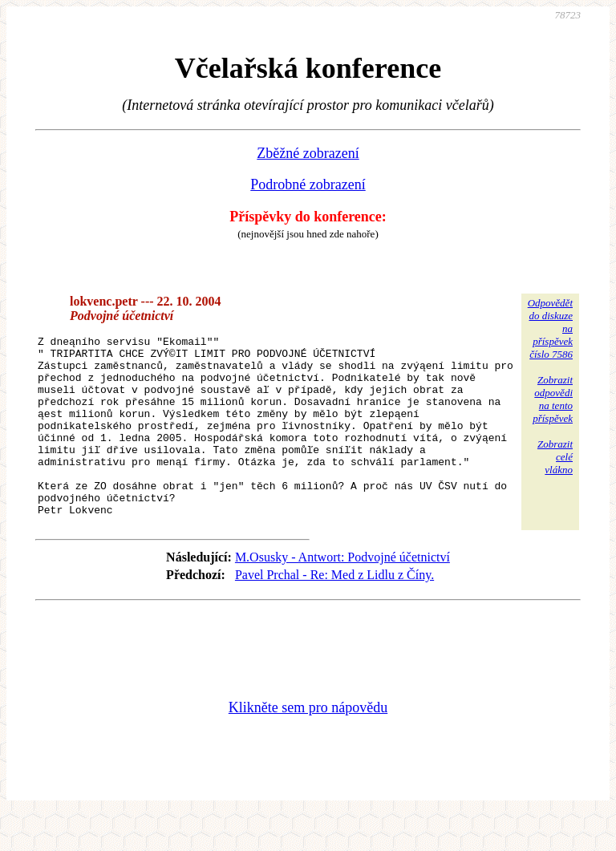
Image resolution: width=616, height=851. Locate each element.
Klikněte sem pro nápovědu (308, 744)
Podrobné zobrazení (308, 184)
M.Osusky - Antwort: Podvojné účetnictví (342, 593)
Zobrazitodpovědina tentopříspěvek (553, 399)
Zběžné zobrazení (308, 153)
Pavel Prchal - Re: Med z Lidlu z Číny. (334, 611)
